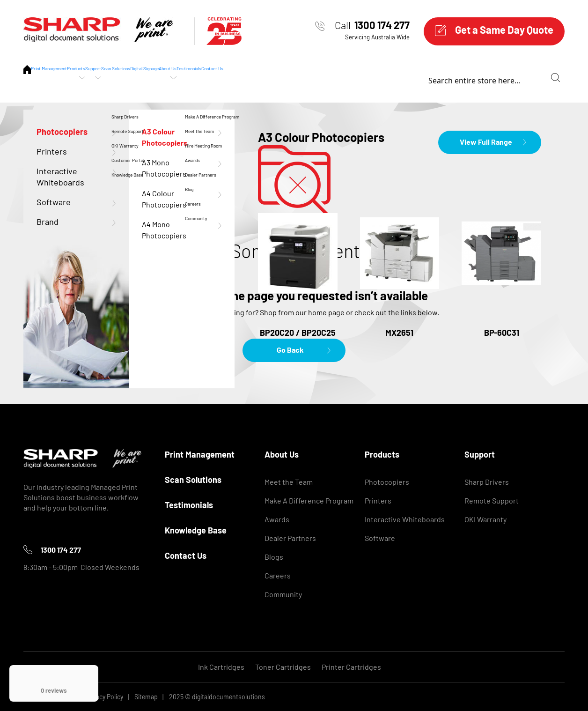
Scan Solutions (241, 77)
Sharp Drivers (487, 482)
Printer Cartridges (351, 667)
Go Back (290, 350)
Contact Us (485, 77)
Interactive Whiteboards (405, 519)
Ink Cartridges (221, 667)
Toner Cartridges (283, 667)
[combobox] (551, 78)
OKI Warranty (485, 519)
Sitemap (146, 697)
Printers (378, 500)
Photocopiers (387, 482)
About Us (369, 77)
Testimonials (426, 77)
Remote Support (492, 500)
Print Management (70, 77)
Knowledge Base (196, 530)
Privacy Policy (104, 697)
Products (134, 77)
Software (380, 538)
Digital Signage (309, 77)
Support (184, 77)
